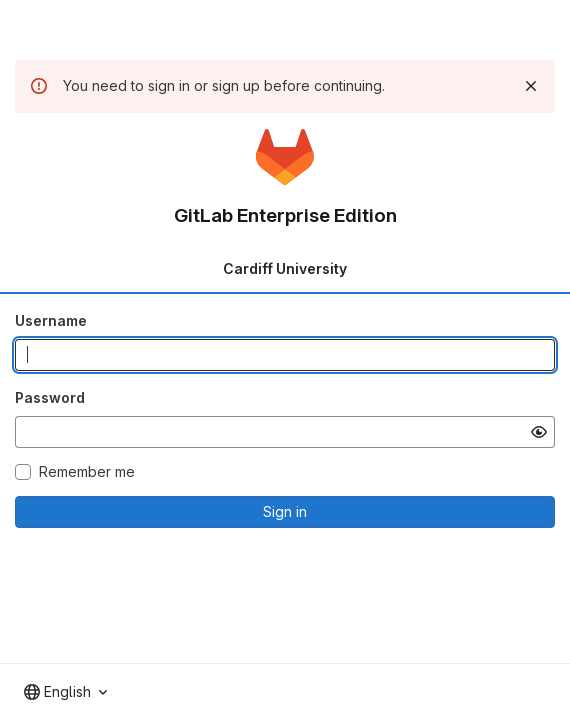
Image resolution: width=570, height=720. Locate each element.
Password (50, 397)
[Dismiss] (531, 86)
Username (51, 320)
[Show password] (539, 432)
